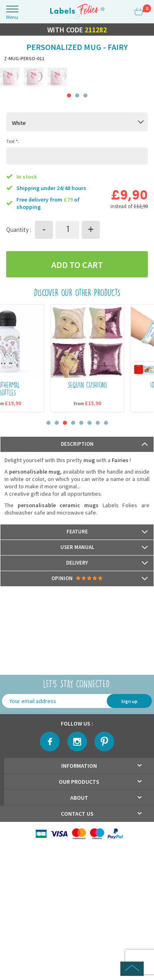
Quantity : (19, 230)
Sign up (129, 701)
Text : (13, 141)
